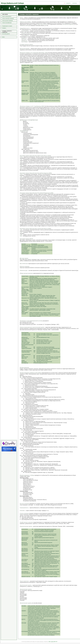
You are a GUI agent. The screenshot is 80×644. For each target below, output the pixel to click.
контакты (75, 3)
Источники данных (6, 34)
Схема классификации (7, 23)
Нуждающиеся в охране (7, 26)
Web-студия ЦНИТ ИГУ (53, 642)
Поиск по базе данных (7, 16)
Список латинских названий (8, 18)
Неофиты (4, 28)
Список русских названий (7, 21)
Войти (3, 37)
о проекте (68, 3)
